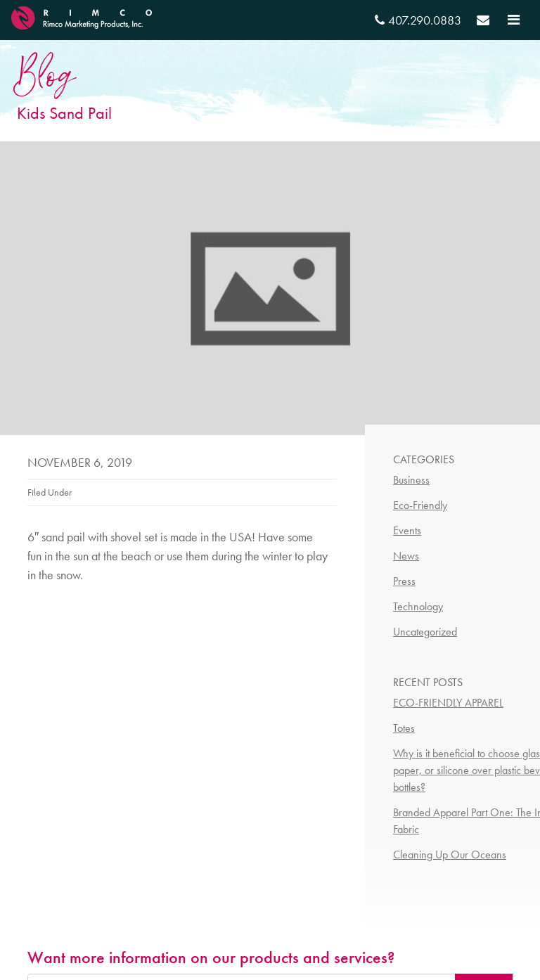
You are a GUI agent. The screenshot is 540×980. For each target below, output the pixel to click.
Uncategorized (425, 632)
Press (404, 581)
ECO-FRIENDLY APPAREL (448, 703)
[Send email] (483, 22)
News (406, 556)
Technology (418, 606)
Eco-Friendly (420, 505)
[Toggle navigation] (514, 20)
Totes (404, 728)
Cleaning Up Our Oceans (450, 855)
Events (407, 530)
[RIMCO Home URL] (82, 16)
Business (411, 480)
